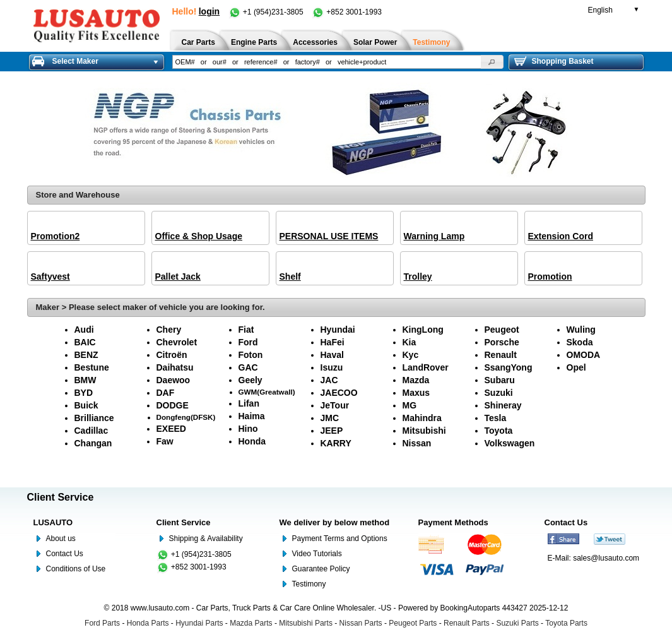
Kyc (411, 355)
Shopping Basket (554, 61)
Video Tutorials (317, 554)
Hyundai (338, 330)
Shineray (503, 405)
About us (61, 539)
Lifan (249, 403)
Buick (86, 405)
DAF (166, 393)
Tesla (496, 418)
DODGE (173, 405)
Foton (251, 355)
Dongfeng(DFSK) (186, 417)
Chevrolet (177, 342)
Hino (248, 429)
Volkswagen (510, 443)
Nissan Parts (361, 623)
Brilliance (94, 418)
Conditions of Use (76, 569)
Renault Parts (467, 623)
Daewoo (174, 380)
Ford (248, 342)
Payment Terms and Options (340, 539)
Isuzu (332, 367)
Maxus (416, 393)
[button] (492, 62)
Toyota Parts (566, 623)
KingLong (423, 330)
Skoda (580, 342)
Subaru (500, 380)
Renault (501, 355)
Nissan (417, 443)
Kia (410, 342)
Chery (169, 330)
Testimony (309, 584)
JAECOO (339, 393)
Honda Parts (148, 623)
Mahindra (422, 418)
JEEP (332, 431)
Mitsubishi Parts (306, 623)
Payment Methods (453, 522)
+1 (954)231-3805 (267, 12)
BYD (84, 393)
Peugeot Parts (413, 623)
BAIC (85, 342)
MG (410, 405)
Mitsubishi (424, 431)
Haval (332, 355)
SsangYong (509, 367)
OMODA (584, 355)
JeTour (335, 405)
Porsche (502, 342)
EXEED (171, 429)
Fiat (246, 330)
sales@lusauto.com (606, 558)
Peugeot (502, 330)
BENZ (86, 355)
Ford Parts (102, 623)
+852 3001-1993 (347, 12)
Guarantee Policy (321, 569)
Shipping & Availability (206, 539)
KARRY (336, 443)
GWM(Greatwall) (267, 392)
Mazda (416, 380)
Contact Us (65, 554)
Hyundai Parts (199, 623)
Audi (84, 330)
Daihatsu (175, 367)
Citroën (172, 355)
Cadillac (91, 431)
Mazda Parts (251, 623)
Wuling (581, 330)
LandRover (426, 367)
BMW (85, 380)
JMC (330, 418)
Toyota (499, 431)
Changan (93, 443)
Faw (165, 441)
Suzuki (499, 393)
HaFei (333, 342)
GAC (248, 367)
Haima (252, 416)
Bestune (92, 367)
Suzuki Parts (517, 623)
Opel (576, 367)
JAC (329, 380)
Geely (251, 380)
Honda (252, 441)
